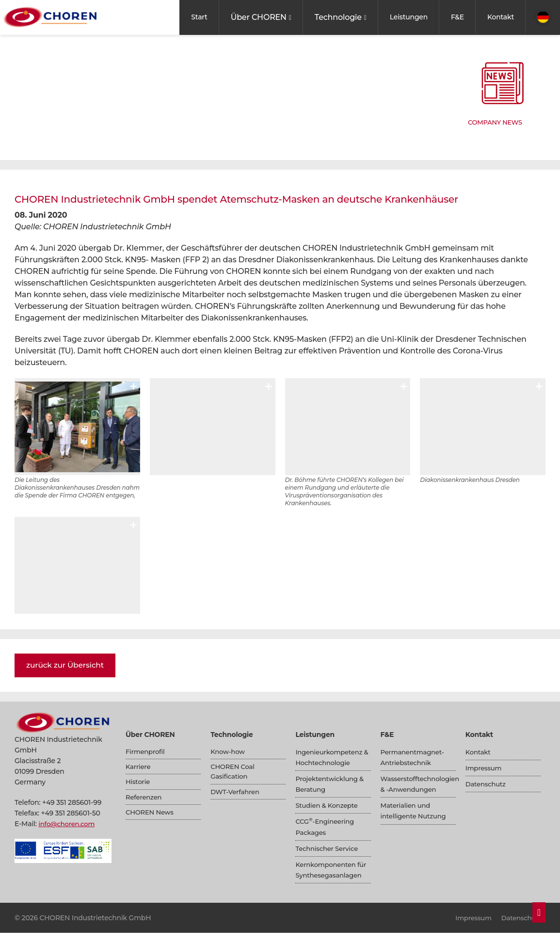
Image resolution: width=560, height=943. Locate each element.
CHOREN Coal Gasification (234, 773)
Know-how (229, 752)
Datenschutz (487, 784)
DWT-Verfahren (236, 795)
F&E (457, 17)
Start (199, 17)
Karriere (139, 768)
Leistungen (409, 17)
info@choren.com (68, 824)
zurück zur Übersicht (66, 665)
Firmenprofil (146, 752)
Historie (138, 784)
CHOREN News (151, 816)
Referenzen (145, 800)
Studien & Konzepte (328, 805)
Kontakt (501, 17)
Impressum (485, 768)
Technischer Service (328, 848)
